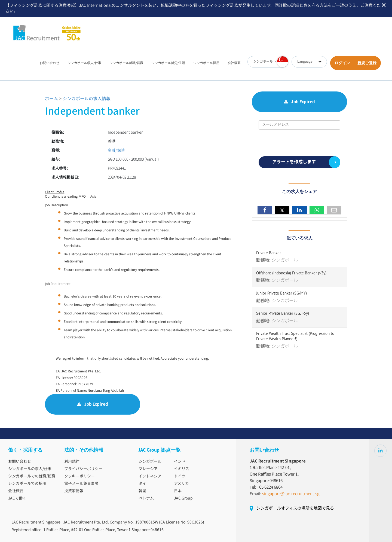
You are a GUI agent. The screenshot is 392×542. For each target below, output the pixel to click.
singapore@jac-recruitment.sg (291, 494)
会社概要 (234, 63)
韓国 (142, 491)
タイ (142, 484)
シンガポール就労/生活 (168, 63)
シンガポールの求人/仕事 (30, 469)
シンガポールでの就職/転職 (32, 476)
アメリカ (181, 484)
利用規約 (72, 462)
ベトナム (146, 498)
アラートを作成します (294, 162)
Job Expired (93, 404)
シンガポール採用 (206, 63)
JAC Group (183, 498)
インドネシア (150, 476)
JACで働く (17, 498)
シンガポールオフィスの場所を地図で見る (295, 508)
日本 (178, 491)
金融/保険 (116, 151)
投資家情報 (74, 491)
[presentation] (300, 143)
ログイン (342, 63)
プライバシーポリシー (83, 469)
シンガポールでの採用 (27, 484)
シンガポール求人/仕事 (84, 63)
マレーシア (148, 469)
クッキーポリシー (79, 476)
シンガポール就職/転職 (126, 63)
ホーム (51, 99)
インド (180, 462)
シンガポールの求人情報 (87, 99)
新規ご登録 (367, 63)
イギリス (182, 469)
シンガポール (150, 462)
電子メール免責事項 (81, 484)
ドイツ (180, 476)
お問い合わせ (50, 63)
